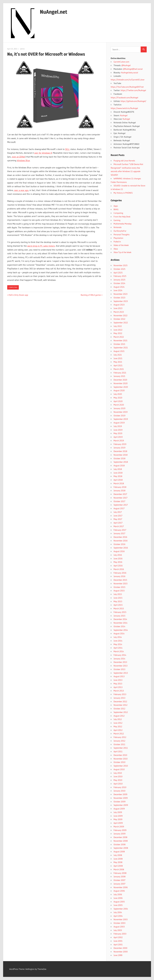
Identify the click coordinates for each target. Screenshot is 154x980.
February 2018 (120, 487)
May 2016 (118, 562)
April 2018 (118, 480)
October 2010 (119, 762)
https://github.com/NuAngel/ (133, 101)
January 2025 (119, 280)
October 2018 (119, 458)
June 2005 (118, 905)
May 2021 (118, 362)
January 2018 (119, 490)
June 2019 (118, 430)
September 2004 (121, 909)
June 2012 (118, 723)
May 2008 (118, 862)
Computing (13, 287)
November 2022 (120, 315)
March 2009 (119, 827)
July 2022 (118, 326)
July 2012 (118, 719)
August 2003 (119, 927)
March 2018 (119, 483)
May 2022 (118, 333)
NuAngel (124, 115)
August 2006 (119, 891)
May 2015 (118, 601)
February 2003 (120, 934)
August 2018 (119, 465)
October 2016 (119, 544)
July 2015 (118, 594)
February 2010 (120, 787)
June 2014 (118, 641)
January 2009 (119, 834)
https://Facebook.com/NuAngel (124, 97)
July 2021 (118, 355)
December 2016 (120, 537)
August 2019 (119, 423)
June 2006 (118, 898)
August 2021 (119, 351)
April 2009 (118, 823)
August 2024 (119, 287)
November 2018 (121, 455)
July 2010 (118, 773)
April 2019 (118, 437)
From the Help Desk (122, 217)
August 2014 (119, 633)
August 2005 (119, 902)
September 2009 (121, 805)
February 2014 (120, 655)
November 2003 (121, 919)
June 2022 (118, 330)
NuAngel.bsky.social (130, 73)
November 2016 (121, 541)
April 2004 (118, 916)
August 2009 (119, 809)
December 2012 (120, 701)
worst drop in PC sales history (41, 246)
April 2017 (118, 523)
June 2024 (118, 290)
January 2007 (119, 884)
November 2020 (121, 383)
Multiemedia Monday (123, 224)
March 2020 (119, 405)
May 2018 (118, 476)
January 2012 (119, 741)
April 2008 (118, 866)
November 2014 (120, 623)
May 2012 (118, 726)
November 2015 (120, 583)
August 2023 (119, 305)
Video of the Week (121, 245)
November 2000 (121, 952)
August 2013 (119, 676)
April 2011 (118, 751)
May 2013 (118, 684)
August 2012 (119, 716)
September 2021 (121, 348)
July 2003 (118, 930)
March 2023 (119, 312)
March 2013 (119, 691)
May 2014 (118, 644)
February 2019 (120, 444)
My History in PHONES (123, 193)
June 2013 (118, 680)
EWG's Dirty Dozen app (18, 295)
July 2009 (118, 812)
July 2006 (118, 894)
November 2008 (121, 841)
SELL (67, 149)
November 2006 (121, 887)
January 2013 (119, 698)
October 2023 (119, 298)
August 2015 (119, 591)
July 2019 (118, 426)
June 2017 (118, 516)
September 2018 (121, 462)
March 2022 (119, 337)
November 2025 (120, 265)
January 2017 (119, 533)
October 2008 (120, 844)
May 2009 (118, 819)
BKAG (116, 209)
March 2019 (119, 441)
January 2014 (119, 659)
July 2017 (118, 512)
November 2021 (120, 340)
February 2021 (120, 373)
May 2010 (118, 780)
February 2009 (120, 830)
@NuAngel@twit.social (133, 69)
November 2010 (121, 759)
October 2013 (119, 669)
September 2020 (121, 387)
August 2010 (119, 769)
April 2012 (118, 730)
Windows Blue (23, 161)
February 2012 (120, 737)
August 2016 (119, 551)
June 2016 (118, 558)
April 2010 (118, 784)
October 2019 (119, 416)
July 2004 (118, 912)
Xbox (116, 249)
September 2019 (121, 419)
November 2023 (120, 294)
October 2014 (119, 626)
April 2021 (118, 365)
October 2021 (119, 344)
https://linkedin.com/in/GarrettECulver (128, 80)
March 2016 (119, 569)
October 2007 (119, 880)
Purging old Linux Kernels (124, 161)
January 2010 (119, 791)
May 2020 (118, 398)
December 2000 (120, 948)
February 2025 (120, 276)
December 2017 (120, 494)
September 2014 (121, 630)
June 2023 (118, 308)
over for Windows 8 (43, 153)
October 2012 (119, 709)
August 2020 (119, 390)
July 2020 (118, 394)
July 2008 (118, 855)
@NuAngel (126, 65)
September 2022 (121, 323)
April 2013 (118, 687)
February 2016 (120, 573)
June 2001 (118, 941)
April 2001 (118, 944)
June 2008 (118, 859)
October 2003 (119, 923)
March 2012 (119, 734)
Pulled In (117, 242)
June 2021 (118, 358)
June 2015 (118, 598)
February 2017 (120, 530)
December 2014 (120, 619)
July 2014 (118, 637)
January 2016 (119, 576)
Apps (116, 206)
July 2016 (118, 555)
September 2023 (121, 301)
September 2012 (121, 712)
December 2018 (120, 451)
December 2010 (120, 755)
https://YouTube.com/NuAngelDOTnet (127, 87)
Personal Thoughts (122, 234)
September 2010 (121, 766)
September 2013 (121, 673)
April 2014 (118, 648)
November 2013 (120, 666)
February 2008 (120, 873)
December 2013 (120, 662)
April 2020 (118, 401)
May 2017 (118, 519)
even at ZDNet (18, 157)
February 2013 (120, 694)
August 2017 (119, 508)
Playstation (118, 238)
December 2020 (120, 380)
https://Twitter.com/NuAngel (133, 90)
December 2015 (120, 580)
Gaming (117, 220)
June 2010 (118, 776)
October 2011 (119, 744)
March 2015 (119, 608)
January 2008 (120, 876)
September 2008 (121, 848)
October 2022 (119, 319)
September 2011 (121, 748)
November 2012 (120, 705)
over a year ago (21, 190)
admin (22, 49)
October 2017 (119, 501)
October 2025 (119, 269)
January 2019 (119, 448)
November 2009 (121, 798)
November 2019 (120, 412)
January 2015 (119, 616)
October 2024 (119, 283)
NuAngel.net (54, 12)
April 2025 (118, 273)
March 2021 (119, 369)
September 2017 (121, 505)
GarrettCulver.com (121, 62)
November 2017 (120, 498)
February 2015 (120, 612)
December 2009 (120, 794)
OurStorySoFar (120, 231)
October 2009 (119, 802)
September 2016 (121, 548)
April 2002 (118, 937)
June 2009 (118, 816)
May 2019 (118, 433)
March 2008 (119, 869)
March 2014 (119, 651)
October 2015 (119, 587)
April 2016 (118, 566)
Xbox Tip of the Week (122, 252)
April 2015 (118, 605)
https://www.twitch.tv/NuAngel (124, 108)
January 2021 (119, 376)
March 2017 (119, 526)
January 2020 (119, 408)
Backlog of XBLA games (91, 295)
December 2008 (120, 837)
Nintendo (118, 227)
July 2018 (118, 469)
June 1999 (118, 955)
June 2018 (118, 473)
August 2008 (119, 852)
